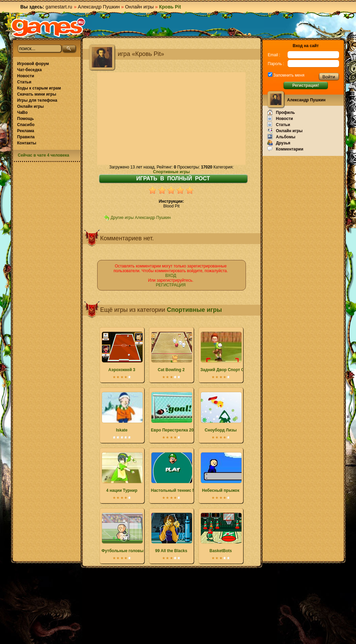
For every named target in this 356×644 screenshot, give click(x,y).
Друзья (279, 143)
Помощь (26, 119)
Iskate (122, 412)
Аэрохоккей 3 (122, 352)
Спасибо (26, 125)
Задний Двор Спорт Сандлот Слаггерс (239, 352)
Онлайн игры (139, 7)
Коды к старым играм (39, 88)
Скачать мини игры (37, 94)
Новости (26, 76)
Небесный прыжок (221, 472)
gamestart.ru (59, 7)
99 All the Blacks (171, 533)
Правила (26, 137)
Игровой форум (33, 64)
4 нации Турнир (122, 472)
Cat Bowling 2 (171, 352)
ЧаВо (23, 113)
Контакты (27, 143)
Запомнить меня (288, 75)
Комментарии (285, 149)
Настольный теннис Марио (178, 472)
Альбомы (281, 137)
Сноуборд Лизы (221, 412)
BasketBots (221, 533)
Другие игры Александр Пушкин (141, 218)
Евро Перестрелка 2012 (175, 412)
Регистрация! (306, 85)
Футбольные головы (123, 533)
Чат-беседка (30, 70)
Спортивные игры (172, 172)
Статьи (24, 82)
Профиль (281, 112)
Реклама (26, 131)
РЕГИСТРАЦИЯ (171, 285)
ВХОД (171, 276)
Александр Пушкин (99, 7)
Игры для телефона (37, 100)
